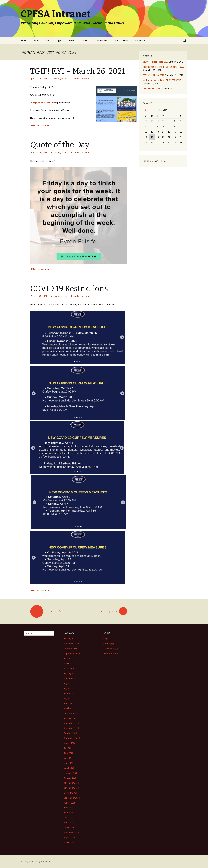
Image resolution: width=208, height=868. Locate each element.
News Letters (121, 41)
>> (181, 110)
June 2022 (68, 658)
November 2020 (71, 728)
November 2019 (71, 788)
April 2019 (68, 823)
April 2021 (68, 703)
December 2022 (71, 644)
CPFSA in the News (151, 88)
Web (48, 41)
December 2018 (71, 833)
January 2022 (70, 673)
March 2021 (69, 708)
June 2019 (68, 813)
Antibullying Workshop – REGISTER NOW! (162, 80)
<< (146, 110)
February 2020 (70, 773)
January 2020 (70, 778)
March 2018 (69, 842)
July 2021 (68, 688)
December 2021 (71, 678)
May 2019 (68, 818)
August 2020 (70, 743)
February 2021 (70, 713)
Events (72, 41)
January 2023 (70, 639)
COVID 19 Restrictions (69, 289)
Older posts (46, 611)
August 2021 (70, 683)
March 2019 (69, 828)
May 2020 (68, 758)
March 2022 (69, 663)
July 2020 (68, 748)
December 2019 (71, 783)
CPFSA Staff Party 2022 (153, 75)
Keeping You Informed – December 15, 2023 (163, 67)
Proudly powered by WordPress (36, 861)
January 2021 (70, 718)
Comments (111, 649)
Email (36, 41)
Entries (109, 644)
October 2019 (70, 793)
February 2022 (70, 668)
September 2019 (72, 798)
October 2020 (70, 733)
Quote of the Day (60, 145)
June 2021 (68, 693)
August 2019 (70, 803)
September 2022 (72, 654)
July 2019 (68, 808)
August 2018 (70, 838)
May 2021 (68, 698)
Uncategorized (60, 79)
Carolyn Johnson (81, 79)
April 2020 (68, 763)
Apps (59, 41)
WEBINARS (102, 41)
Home (24, 41)
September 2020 (72, 738)
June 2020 (68, 753)
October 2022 (70, 649)
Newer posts (113, 611)
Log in (106, 639)
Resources (141, 41)
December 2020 (71, 723)
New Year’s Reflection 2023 (155, 62)
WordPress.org (111, 654)
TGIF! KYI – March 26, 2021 (78, 71)
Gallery (86, 41)
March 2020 (69, 768)
